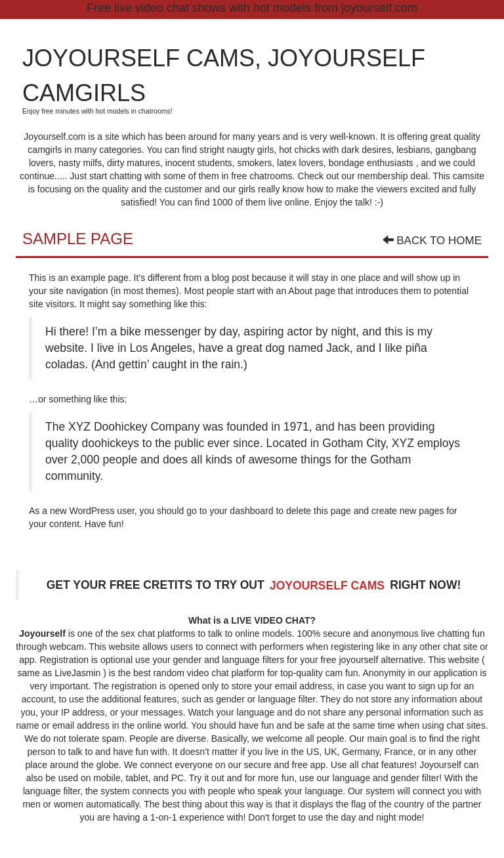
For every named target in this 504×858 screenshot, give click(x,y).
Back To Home (432, 241)
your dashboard (241, 511)
